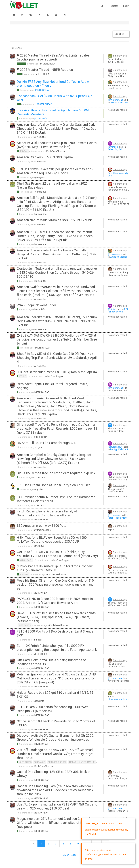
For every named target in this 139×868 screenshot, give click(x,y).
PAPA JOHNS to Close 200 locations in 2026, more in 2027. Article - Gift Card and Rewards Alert (55, 601)
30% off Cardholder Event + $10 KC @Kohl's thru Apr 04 (57, 372)
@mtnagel (113, 147)
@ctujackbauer (116, 447)
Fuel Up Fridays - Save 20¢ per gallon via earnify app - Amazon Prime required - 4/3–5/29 (55, 171)
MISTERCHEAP (48, 64)
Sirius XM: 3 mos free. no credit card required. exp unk (56, 473)
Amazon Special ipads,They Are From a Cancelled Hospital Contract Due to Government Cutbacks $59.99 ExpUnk (57, 254)
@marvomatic (115, 254)
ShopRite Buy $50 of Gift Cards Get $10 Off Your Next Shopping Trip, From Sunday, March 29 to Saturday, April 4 (57, 358)
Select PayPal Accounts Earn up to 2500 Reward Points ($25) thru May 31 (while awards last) (57, 145)
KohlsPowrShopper (56, 151)
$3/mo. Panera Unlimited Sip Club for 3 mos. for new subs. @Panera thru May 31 (55, 568)
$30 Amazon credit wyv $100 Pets (42, 526)
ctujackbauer (40, 437)
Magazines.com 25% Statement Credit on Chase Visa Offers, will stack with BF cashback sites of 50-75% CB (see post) (56, 823)
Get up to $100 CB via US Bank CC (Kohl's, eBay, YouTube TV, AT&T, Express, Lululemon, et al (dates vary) (57, 554)
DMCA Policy (69, 855)
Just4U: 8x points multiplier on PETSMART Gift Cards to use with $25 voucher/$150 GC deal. (57, 806)
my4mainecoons (42, 530)
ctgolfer (39, 489)
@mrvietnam (114, 515)
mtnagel (38, 640)
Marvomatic (40, 137)
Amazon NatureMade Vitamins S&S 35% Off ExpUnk (54, 220)
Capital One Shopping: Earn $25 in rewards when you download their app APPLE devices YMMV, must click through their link (55, 790)
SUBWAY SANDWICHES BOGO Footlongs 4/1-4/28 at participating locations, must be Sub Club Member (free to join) (57, 339)
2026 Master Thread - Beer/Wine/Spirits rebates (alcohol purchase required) (53, 57)
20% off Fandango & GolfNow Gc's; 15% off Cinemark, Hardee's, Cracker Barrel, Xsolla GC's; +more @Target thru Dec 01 (55, 754)
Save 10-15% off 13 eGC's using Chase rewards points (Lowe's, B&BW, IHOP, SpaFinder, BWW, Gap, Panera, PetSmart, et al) (56, 617)
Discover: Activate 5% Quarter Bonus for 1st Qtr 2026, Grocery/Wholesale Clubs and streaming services (55, 737)
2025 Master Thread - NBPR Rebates (46, 70)
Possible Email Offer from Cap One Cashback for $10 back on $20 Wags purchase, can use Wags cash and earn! (55, 584)
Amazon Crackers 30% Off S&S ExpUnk (45, 157)
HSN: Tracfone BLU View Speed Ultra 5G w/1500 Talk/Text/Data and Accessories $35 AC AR (52, 540)
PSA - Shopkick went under (36, 305)
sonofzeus (41, 192)
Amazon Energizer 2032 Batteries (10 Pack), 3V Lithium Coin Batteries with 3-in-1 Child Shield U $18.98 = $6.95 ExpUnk (57, 321)
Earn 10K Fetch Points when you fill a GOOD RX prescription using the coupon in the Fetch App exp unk (57, 648)
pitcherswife (41, 119)
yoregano (40, 178)
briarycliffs (40, 310)
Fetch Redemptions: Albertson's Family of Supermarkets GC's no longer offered (47, 513)
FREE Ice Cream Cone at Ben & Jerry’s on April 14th (54, 485)
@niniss (112, 309)
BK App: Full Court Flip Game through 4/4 (46, 443)
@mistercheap (115, 100)
